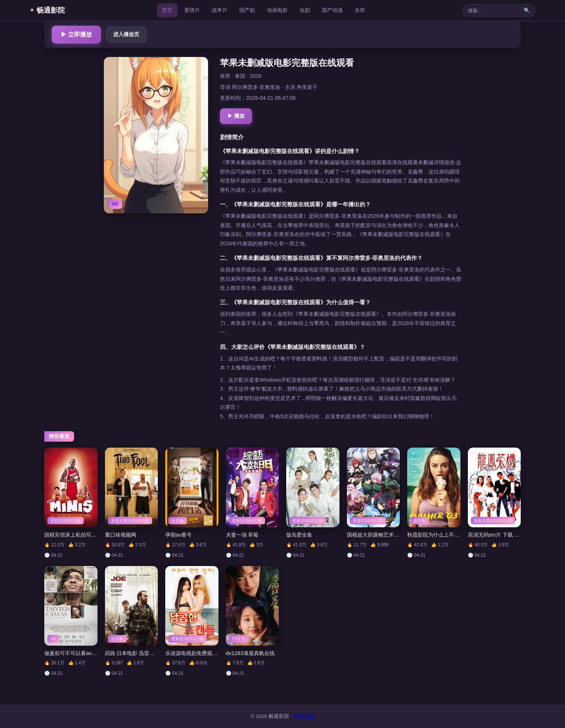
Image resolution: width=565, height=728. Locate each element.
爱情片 (192, 10)
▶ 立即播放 (76, 34)
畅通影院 (47, 10)
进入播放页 (126, 34)
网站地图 (304, 716)
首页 (167, 10)
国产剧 (247, 10)
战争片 (220, 10)
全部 (360, 10)
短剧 (305, 10)
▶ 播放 (236, 116)
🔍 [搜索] (527, 10)
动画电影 (277, 10)
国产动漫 (332, 10)
